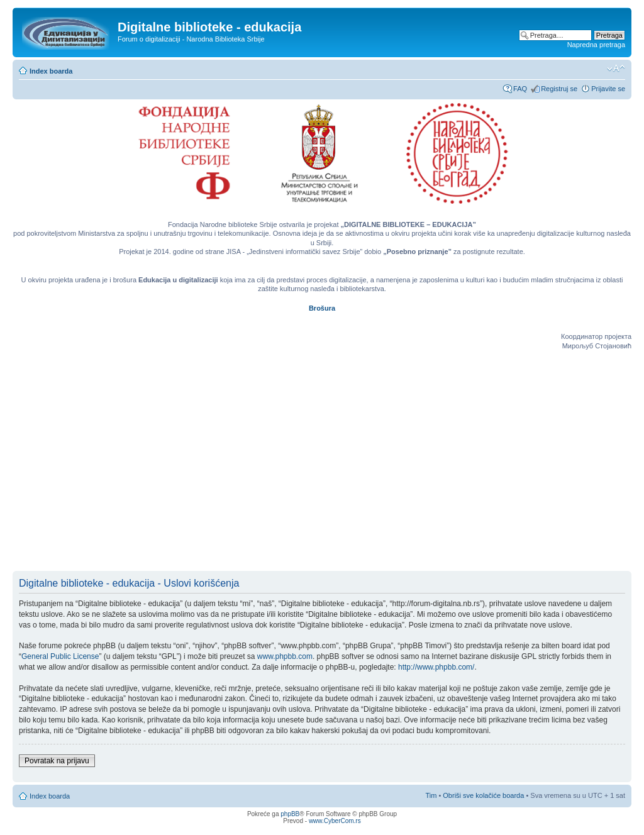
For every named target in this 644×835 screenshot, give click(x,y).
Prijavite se (608, 89)
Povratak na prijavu (57, 761)
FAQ (520, 89)
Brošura (322, 308)
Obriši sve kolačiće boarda (483, 795)
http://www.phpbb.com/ (436, 667)
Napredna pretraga (596, 45)
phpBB (290, 814)
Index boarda (51, 71)
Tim (431, 795)
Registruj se (559, 89)
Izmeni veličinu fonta (616, 69)
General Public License (60, 656)
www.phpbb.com (285, 656)
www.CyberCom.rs (335, 821)
